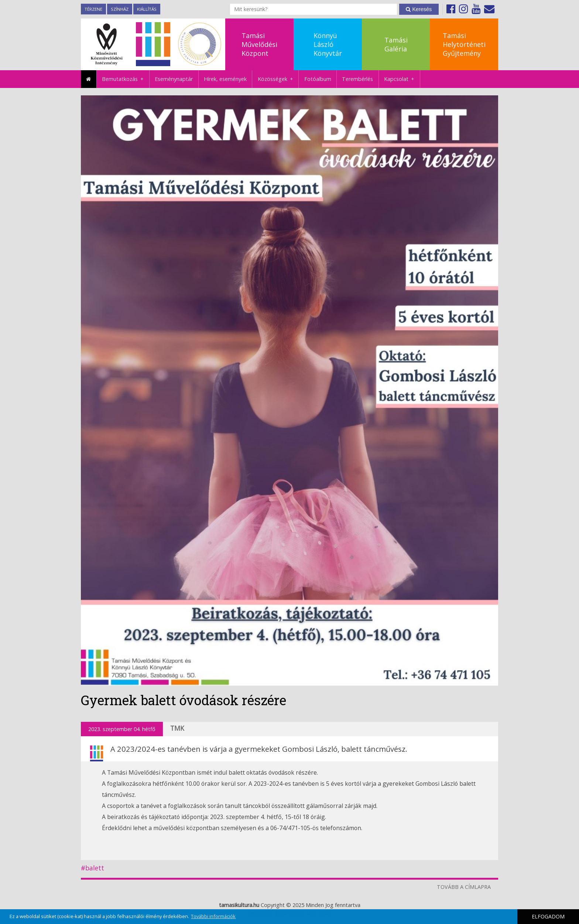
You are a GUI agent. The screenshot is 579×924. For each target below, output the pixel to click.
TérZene (93, 9)
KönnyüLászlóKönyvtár (328, 44)
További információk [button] (213, 916)
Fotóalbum (318, 79)
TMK (177, 728)
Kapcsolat (402, 79)
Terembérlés (357, 79)
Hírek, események (225, 79)
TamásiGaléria (396, 44)
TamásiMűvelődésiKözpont (259, 44)
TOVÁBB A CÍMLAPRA (464, 887)
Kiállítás (147, 9)
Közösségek (278, 79)
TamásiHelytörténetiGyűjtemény (464, 44)
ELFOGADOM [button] (548, 916)
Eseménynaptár (174, 79)
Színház (120, 9)
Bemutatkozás (126, 79)
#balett (92, 868)
